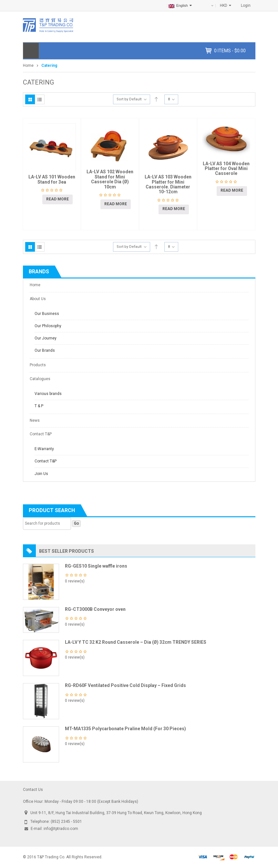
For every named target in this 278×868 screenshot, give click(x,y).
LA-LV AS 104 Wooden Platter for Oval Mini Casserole (226, 169)
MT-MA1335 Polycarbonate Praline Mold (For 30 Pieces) (125, 729)
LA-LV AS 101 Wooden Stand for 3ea (52, 179)
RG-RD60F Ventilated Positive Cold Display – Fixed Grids (125, 685)
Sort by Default (129, 99)
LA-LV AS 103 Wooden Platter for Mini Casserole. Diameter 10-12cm (168, 184)
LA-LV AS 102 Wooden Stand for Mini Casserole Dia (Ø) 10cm (110, 179)
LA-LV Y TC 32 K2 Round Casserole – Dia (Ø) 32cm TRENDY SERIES (136, 642)
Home (28, 66)
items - (230, 51)
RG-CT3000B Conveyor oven (95, 609)
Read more (57, 199)
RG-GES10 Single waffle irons (96, 566)
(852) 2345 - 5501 (66, 822)
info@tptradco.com (61, 829)
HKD (224, 5)
